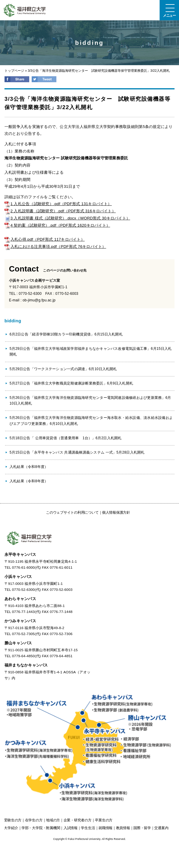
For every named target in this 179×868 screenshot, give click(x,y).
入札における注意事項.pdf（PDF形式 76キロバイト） (55, 247)
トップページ (14, 71)
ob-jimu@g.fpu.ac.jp (39, 300)
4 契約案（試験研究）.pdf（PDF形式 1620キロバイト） (57, 225)
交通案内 (161, 828)
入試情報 (71, 828)
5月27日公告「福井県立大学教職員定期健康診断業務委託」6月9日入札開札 (71, 383)
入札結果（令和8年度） (29, 467)
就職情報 (105, 828)
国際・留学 (142, 828)
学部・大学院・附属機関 (41, 828)
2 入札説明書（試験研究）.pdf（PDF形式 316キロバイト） (60, 211)
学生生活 (88, 828)
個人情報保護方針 (116, 512)
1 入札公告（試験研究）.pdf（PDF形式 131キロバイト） (58, 204)
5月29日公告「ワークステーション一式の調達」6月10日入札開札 (63, 369)
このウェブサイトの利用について (72, 512)
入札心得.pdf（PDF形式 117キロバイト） (45, 239)
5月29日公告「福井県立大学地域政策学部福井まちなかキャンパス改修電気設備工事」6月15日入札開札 (91, 351)
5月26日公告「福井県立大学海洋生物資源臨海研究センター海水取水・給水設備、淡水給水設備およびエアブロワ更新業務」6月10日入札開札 (91, 421)
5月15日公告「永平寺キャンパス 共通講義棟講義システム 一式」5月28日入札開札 (77, 452)
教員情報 (123, 828)
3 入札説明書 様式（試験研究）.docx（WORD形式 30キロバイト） (67, 218)
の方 (13, 820)
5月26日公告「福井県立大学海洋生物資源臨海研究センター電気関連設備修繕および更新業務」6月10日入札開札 (90, 401)
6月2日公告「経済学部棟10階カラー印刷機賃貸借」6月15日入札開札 (66, 334)
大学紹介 (11, 828)
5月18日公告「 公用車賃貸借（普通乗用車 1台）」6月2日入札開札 (66, 438)
